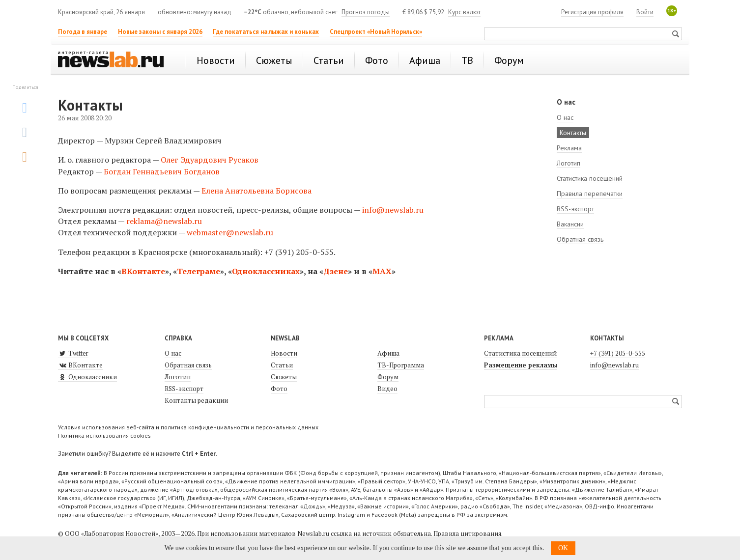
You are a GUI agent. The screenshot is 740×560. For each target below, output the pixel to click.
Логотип (569, 163)
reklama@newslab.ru (164, 221)
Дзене (336, 271)
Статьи (282, 365)
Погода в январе (83, 32)
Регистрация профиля (592, 12)
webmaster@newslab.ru (230, 232)
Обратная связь (580, 239)
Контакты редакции (196, 400)
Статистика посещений (590, 178)
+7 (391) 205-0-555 (618, 353)
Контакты (573, 133)
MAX (382, 271)
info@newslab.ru (393, 210)
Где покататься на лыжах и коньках (266, 32)
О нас (565, 117)
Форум (388, 377)
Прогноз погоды (366, 12)
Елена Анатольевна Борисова (256, 191)
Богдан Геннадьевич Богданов (162, 171)
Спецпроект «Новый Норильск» (376, 32)
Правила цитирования (467, 533)
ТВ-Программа (401, 365)
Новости (284, 353)
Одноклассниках (266, 271)
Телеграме (199, 271)
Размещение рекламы (521, 365)
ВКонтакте (143, 271)
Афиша (388, 353)
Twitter (73, 353)
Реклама (569, 148)
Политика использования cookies (104, 435)
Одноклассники (87, 377)
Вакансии (570, 224)
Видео (387, 389)
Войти (645, 12)
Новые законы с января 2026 (160, 32)
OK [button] (563, 548)
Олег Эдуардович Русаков (210, 160)
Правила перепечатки (590, 194)
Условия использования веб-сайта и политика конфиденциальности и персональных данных (188, 427)
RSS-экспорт (575, 209)
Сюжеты (284, 377)
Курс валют (464, 12)
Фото (279, 389)
